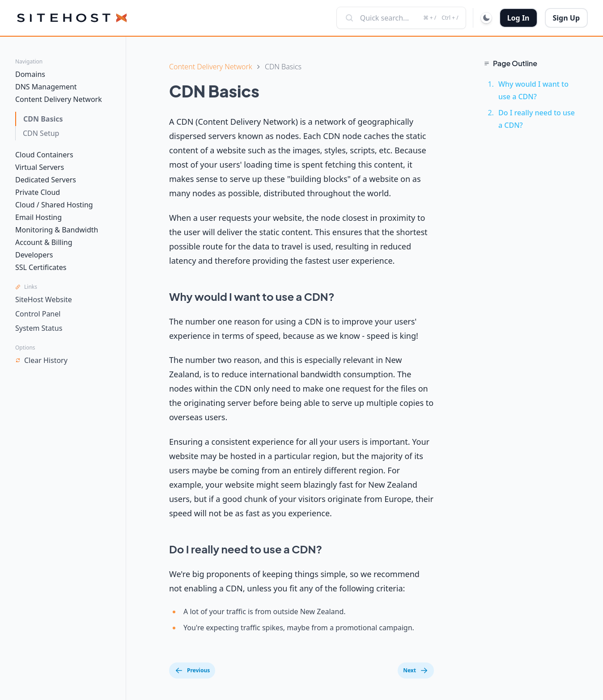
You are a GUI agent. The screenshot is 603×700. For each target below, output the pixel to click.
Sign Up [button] (566, 18)
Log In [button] (518, 18)
